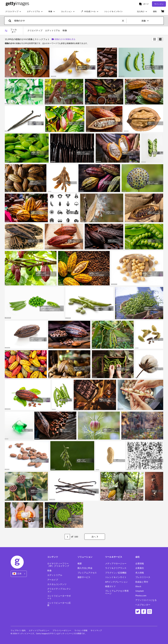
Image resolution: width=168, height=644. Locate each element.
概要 (80, 563)
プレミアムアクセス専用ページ (117, 592)
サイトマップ (96, 630)
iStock (138, 586)
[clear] (124, 21)
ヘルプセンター (143, 605)
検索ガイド (110, 586)
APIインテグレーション (116, 582)
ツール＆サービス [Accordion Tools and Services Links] (114, 557)
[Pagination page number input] (67, 537)
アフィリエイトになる (146, 600)
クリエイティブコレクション (59, 590)
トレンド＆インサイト (116, 577)
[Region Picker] (19, 574)
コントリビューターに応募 (59, 604)
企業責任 (140, 568)
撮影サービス (84, 577)
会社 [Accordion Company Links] (137, 557)
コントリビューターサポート (59, 597)
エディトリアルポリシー (39, 630)
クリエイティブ (35, 30)
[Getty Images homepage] (17, 4)
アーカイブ (53, 580)
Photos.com (141, 596)
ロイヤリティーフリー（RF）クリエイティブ (58, 565)
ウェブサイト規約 (18, 630)
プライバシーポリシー (62, 630)
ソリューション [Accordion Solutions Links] (85, 557)
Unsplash (140, 591)
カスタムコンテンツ (57, 584)
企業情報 (140, 563)
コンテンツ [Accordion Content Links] (53, 557)
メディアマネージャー (116, 563)
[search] (11, 21)
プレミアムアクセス (87, 573)
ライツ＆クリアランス (116, 568)
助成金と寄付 (142, 582)
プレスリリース (143, 577)
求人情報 (140, 573)
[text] (68, 21)
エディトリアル (52, 30)
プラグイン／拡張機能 (116, 573)
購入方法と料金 (85, 568)
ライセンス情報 (81, 630)
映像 (65, 30)
